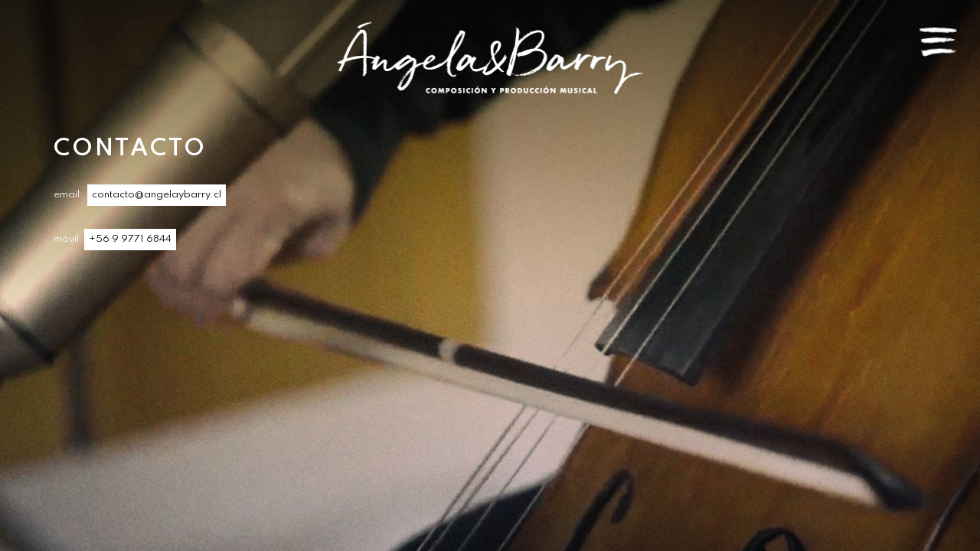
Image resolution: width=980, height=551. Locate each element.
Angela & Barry (490, 57)
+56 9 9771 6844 (130, 239)
